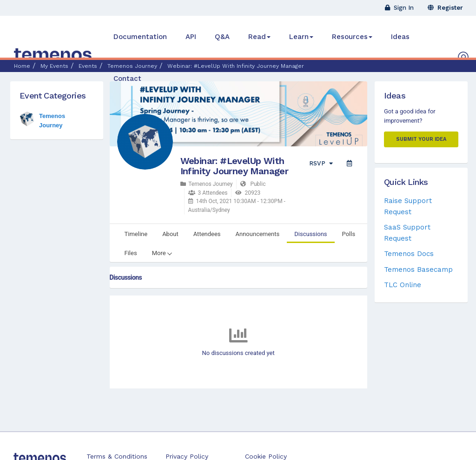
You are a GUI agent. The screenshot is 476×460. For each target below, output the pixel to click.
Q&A (222, 37)
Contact (127, 79)
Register (445, 8)
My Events (54, 66)
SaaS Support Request (407, 233)
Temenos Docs (409, 254)
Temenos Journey (207, 184)
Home (22, 66)
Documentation (140, 37)
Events (88, 66)
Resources (352, 37)
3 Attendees (208, 193)
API (191, 37)
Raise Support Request (408, 206)
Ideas (400, 37)
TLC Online (403, 285)
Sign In (399, 8)
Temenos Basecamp (418, 269)
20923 (248, 193)
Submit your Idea (421, 139)
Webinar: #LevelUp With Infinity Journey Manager (235, 166)
